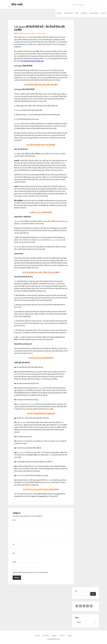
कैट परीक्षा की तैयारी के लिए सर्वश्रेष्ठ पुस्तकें (33, 61)
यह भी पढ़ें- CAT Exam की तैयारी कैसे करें (41, 212)
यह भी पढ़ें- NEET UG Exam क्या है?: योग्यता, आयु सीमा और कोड (41, 489)
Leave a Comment (41, 33)
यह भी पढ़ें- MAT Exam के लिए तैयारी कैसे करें (41, 358)
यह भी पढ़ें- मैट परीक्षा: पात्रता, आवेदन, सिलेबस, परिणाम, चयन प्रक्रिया (41, 272)
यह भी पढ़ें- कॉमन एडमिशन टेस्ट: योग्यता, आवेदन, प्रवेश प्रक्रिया (41, 85)
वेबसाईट (14, 562)
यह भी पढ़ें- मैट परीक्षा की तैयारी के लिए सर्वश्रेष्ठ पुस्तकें (41, 413)
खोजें (76, 591)
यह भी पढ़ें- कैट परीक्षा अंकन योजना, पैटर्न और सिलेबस (41, 145)
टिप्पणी (15, 520)
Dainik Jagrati (17, 4)
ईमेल (14, 553)
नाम (14, 545)
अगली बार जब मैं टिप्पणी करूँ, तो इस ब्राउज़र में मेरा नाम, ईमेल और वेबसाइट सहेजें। (30, 572)
